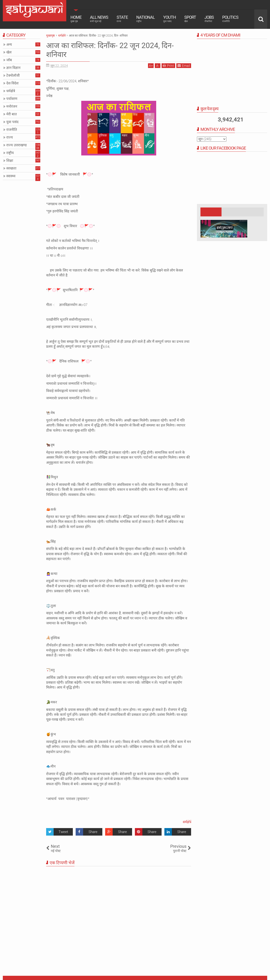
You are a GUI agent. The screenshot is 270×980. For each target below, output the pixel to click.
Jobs (209, 19)
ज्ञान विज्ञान (13, 68)
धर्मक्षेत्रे (187, 822)
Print (168, 66)
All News (99, 19)
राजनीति (12, 130)
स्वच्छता (11, 168)
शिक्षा (10, 161)
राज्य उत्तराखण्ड (17, 145)
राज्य (10, 137)
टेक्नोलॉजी (13, 75)
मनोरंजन (12, 106)
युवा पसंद (12, 122)
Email (184, 66)
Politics (230, 19)
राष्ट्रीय (10, 153)
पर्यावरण (12, 99)
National (146, 19)
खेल (9, 52)
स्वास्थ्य (11, 176)
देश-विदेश (12, 83)
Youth (170, 19)
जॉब (9, 60)
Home (76, 19)
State (122, 19)
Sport (190, 19)
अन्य (9, 45)
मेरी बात (12, 114)
